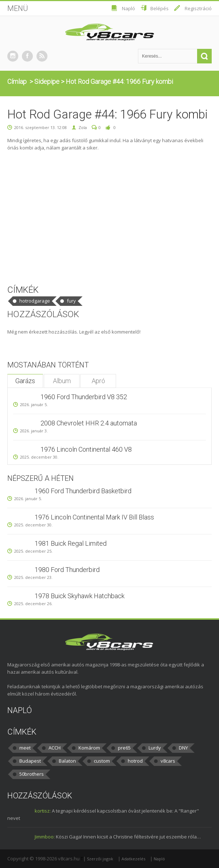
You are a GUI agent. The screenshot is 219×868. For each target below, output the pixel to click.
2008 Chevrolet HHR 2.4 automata (89, 423)
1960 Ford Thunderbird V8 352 (84, 397)
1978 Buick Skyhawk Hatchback (80, 596)
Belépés (160, 8)
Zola (83, 127)
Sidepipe (47, 81)
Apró (98, 381)
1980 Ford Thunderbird (67, 570)
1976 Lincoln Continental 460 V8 (86, 449)
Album (62, 381)
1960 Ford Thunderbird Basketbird (83, 491)
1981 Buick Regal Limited (71, 543)
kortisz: (43, 811)
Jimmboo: (45, 837)
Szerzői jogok (100, 859)
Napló (128, 8)
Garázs (25, 381)
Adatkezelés (133, 859)
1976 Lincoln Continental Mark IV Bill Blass (94, 517)
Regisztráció (198, 8)
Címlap (17, 81)
